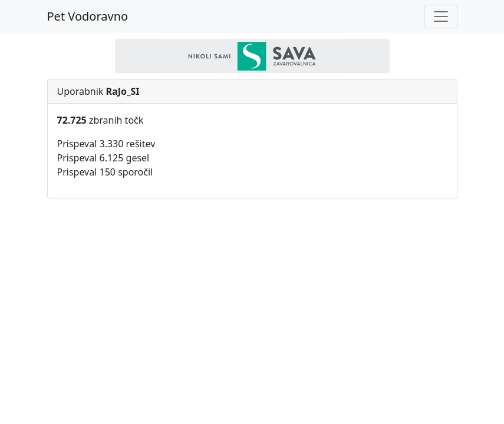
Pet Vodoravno (88, 16)
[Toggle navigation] (441, 16)
